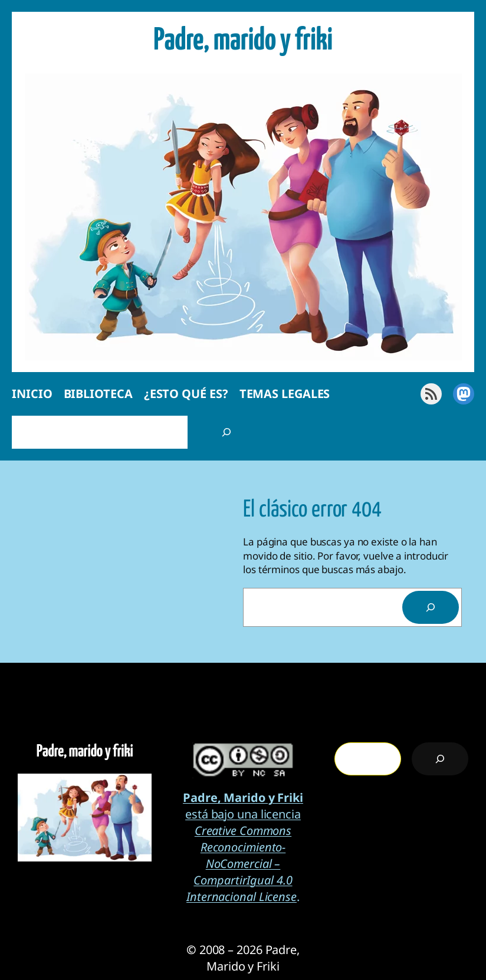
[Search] (431, 607)
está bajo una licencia (243, 806)
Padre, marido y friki (243, 41)
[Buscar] (226, 432)
